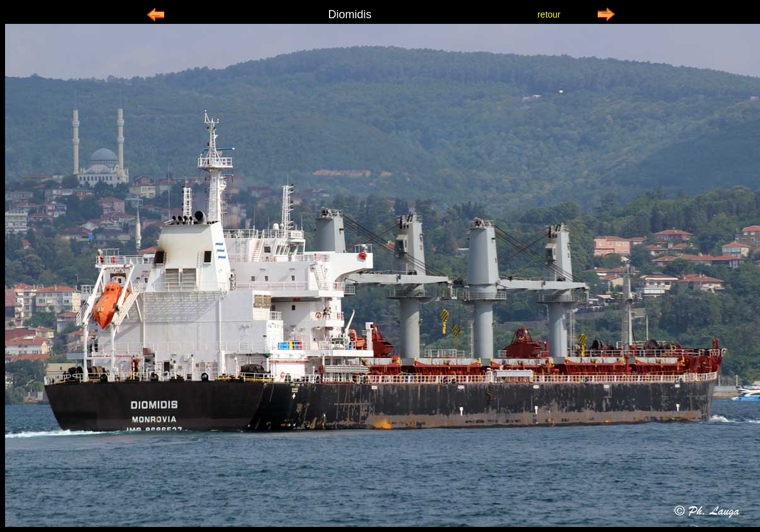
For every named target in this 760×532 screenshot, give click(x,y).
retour (549, 14)
